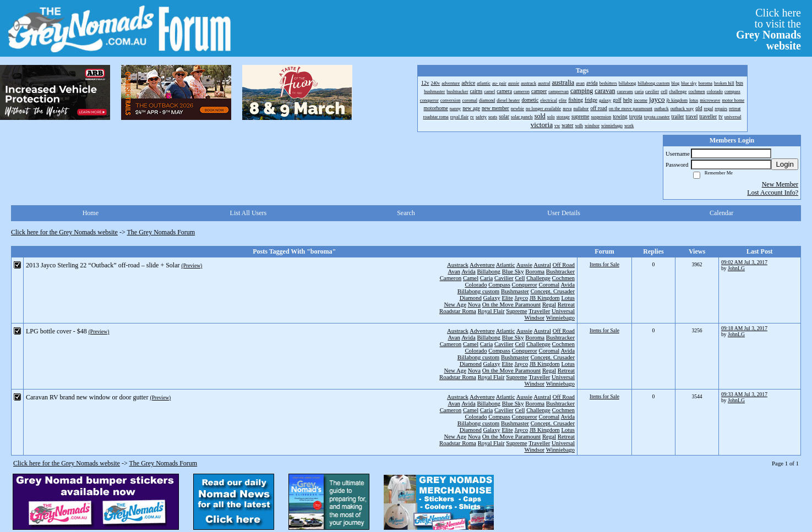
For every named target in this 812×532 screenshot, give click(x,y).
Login (785, 164)
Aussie (524, 265)
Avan (454, 271)
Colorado (476, 284)
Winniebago (560, 317)
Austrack (458, 265)
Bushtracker (560, 271)
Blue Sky (513, 271)
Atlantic (506, 265)
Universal (563, 311)
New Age (455, 304)
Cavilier (504, 278)
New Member (780, 184)
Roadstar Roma (458, 311)
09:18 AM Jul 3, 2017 (744, 328)
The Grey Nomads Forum (161, 232)
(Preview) (192, 265)
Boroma (535, 271)
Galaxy (492, 298)
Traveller (539, 311)
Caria (486, 278)
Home (91, 213)
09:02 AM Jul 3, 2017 (744, 262)
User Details (564, 213)
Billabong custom (478, 291)
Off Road (564, 265)
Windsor (534, 317)
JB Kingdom (545, 298)
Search (406, 213)
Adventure (482, 265)
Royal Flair (491, 311)
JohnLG (736, 268)
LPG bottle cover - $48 (56, 331)
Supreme (516, 311)
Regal (549, 304)
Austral (542, 265)
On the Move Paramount (511, 304)
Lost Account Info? (773, 193)
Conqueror (525, 284)
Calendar (721, 213)
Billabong (489, 271)
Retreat (566, 304)
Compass (499, 284)
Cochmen (563, 278)
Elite (507, 298)
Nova (474, 304)
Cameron (451, 278)
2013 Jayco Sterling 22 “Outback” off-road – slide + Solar (103, 265)
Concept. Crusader (553, 291)
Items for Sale (604, 264)
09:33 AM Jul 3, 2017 (744, 394)
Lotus (568, 298)
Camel (471, 278)
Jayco (522, 298)
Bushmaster (515, 291)
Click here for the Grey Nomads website (64, 232)
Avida (468, 271)
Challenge (538, 278)
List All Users (249, 213)
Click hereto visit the (769, 29)
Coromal (549, 284)
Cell (520, 278)
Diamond (471, 298)
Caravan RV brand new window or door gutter (87, 397)
